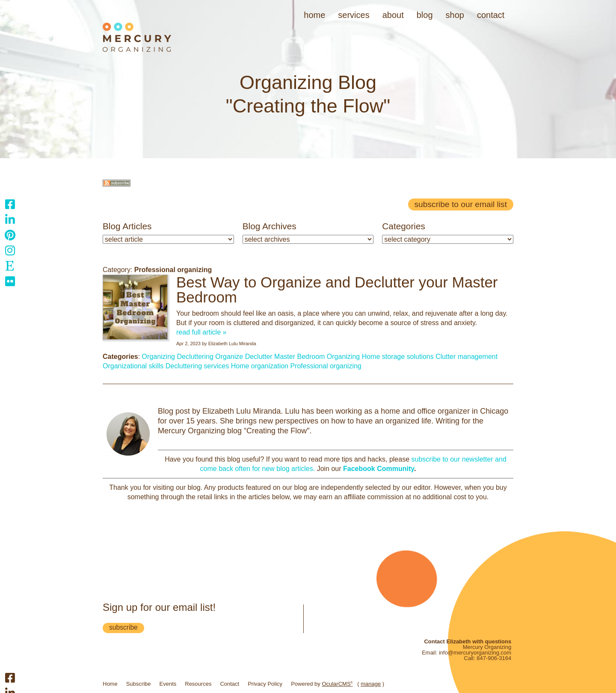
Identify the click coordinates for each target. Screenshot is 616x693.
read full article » (201, 332)
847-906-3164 (494, 658)
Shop (455, 15)
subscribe (123, 627)
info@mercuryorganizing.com (475, 653)
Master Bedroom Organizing (317, 357)
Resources (198, 684)
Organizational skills (133, 366)
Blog (425, 15)
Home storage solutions (398, 357)
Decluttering (195, 357)
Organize (229, 357)
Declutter (259, 357)
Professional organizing (326, 366)
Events (168, 684)
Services (354, 15)
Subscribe (139, 684)
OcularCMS (337, 684)
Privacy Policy (265, 684)
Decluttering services (197, 366)
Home (314, 15)
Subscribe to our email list (461, 204)
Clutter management (466, 357)
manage (371, 684)
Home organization (260, 366)
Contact (491, 15)
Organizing (158, 357)
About (393, 15)
